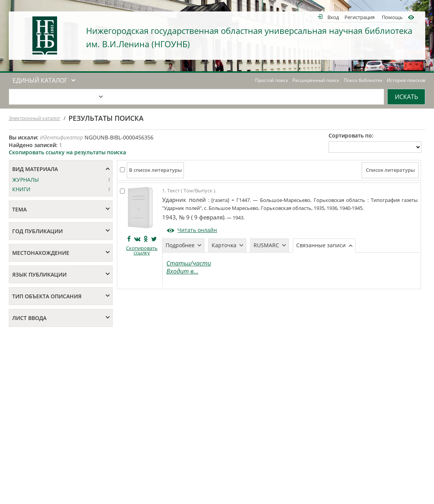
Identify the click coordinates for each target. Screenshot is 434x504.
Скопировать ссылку (142, 250)
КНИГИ (21, 189)
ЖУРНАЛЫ (26, 180)
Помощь (392, 17)
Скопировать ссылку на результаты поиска (67, 152)
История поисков (406, 80)
